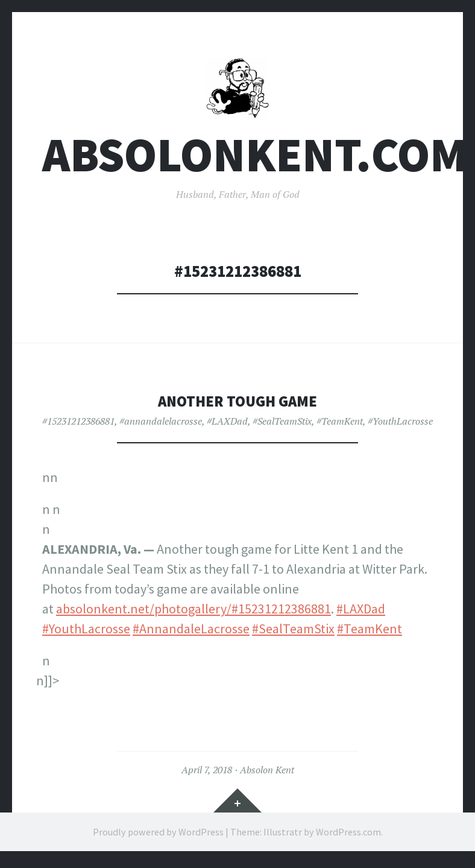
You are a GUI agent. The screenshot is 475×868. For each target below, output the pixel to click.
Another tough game (237, 405)
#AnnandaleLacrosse (191, 633)
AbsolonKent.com (255, 159)
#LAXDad (227, 426)
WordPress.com (348, 836)
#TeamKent (340, 426)
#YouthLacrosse (400, 426)
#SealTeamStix (282, 426)
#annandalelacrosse (161, 426)
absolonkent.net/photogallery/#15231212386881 (193, 613)
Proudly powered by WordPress (158, 836)
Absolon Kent (267, 775)
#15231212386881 (78, 426)
